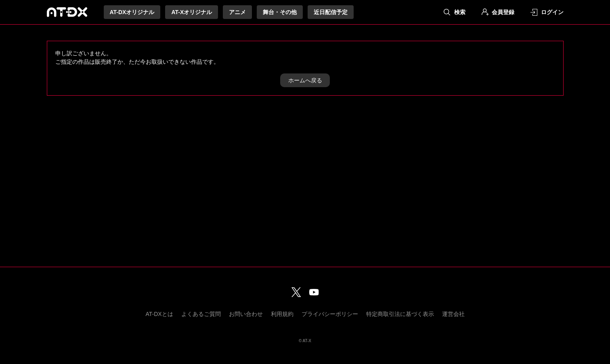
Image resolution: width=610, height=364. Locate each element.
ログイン (552, 12)
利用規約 (282, 314)
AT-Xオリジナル (192, 12)
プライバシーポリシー (330, 314)
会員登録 (503, 12)
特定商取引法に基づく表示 (400, 314)
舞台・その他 (280, 12)
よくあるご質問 (201, 314)
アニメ (237, 12)
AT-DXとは (159, 314)
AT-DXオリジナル (132, 12)
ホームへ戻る (305, 80)
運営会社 (453, 314)
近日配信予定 (331, 12)
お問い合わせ (246, 314)
